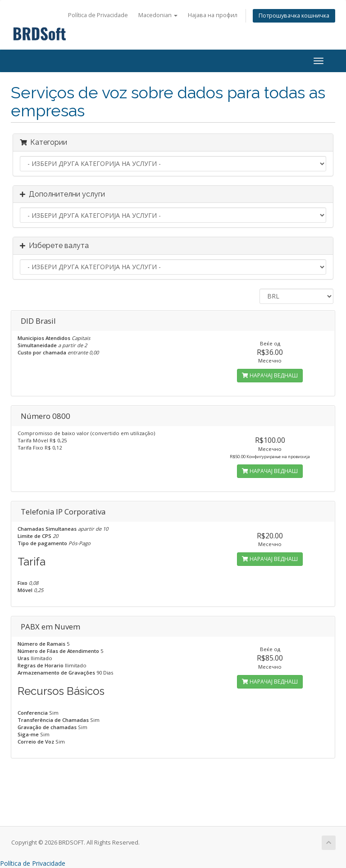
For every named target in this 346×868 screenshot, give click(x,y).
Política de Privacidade (98, 15)
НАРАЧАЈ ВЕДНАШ (270, 375)
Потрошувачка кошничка (294, 16)
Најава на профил (213, 15)
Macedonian (158, 15)
